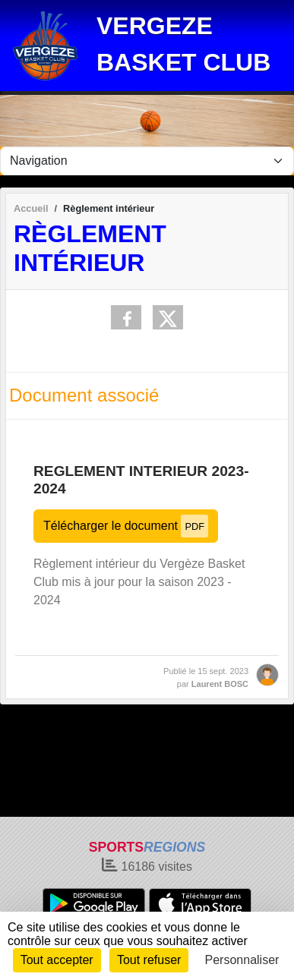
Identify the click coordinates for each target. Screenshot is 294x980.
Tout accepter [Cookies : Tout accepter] (57, 960)
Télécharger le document (126, 526)
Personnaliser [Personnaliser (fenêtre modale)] (242, 960)
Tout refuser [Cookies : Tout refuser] (149, 960)
